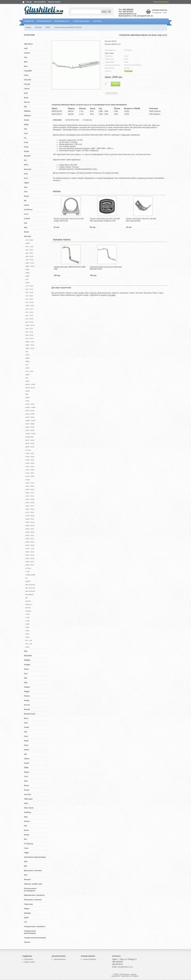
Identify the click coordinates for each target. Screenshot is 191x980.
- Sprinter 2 (28, 604)
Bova (26, 66)
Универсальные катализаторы (30, 932)
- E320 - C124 (29, 548)
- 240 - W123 (29, 312)
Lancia (26, 205)
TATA (26, 776)
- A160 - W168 (29, 414)
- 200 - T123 (29, 250)
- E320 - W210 (29, 558)
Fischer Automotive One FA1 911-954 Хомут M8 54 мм (69, 220)
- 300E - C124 (29, 342)
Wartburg (27, 812)
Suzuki (26, 763)
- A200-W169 (29, 437)
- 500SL (27, 391)
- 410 (26, 378)
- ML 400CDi (29, 594)
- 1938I (27, 243)
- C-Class (28, 450)
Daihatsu (27, 111)
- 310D (27, 368)
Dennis (26, 120)
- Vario (27, 634)
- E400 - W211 (29, 562)
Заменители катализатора (35, 857)
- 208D (27, 273)
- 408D (27, 375)
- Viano (27, 637)
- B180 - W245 (29, 443)
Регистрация (164, 2)
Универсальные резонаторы (35, 938)
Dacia (26, 98)
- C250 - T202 (29, 473)
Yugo (26, 817)
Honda (26, 151)
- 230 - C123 (29, 289)
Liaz (25, 223)
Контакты (97, 21)
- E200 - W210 (29, 489)
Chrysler (27, 84)
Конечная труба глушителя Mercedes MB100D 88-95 (106, 268)
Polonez (27, 696)
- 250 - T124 (29, 315)
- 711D (27, 401)
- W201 (27, 647)
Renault (27, 709)
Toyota (26, 785)
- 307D (27, 355)
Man (26, 227)
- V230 (27, 627)
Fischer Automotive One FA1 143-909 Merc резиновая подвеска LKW (105, 220)
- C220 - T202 (29, 466)
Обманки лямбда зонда (33, 884)
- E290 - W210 (29, 532)
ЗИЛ (26, 862)
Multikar (27, 660)
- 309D (27, 361)
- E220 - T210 (29, 496)
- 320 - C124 (29, 371)
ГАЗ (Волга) (29, 844)
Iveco (26, 178)
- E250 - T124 (29, 506)
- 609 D (27, 397)
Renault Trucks (30, 714)
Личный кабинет (40, 2)
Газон (26, 848)
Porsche (27, 705)
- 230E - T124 (29, 306)
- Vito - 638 (28, 640)
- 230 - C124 (29, 292)
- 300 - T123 (29, 329)
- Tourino (28, 608)
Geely (26, 142)
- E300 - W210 (29, 545)
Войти (156, 2)
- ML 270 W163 (30, 585)
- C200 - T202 (29, 460)
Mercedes (27, 236)
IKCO (26, 165)
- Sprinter (28, 601)
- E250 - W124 (29, 509)
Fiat (25, 129)
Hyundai (27, 156)
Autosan (27, 53)
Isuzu (26, 174)
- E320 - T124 (29, 552)
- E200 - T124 (29, 483)
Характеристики (72, 120)
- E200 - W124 (29, 486)
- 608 (26, 394)
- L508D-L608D (30, 575)
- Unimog (28, 611)
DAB (26, 93)
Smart (26, 745)
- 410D (27, 381)
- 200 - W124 (29, 260)
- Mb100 (27, 581)
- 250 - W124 (29, 322)
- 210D (27, 283)
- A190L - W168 (30, 434)
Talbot (26, 768)
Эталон (27, 942)
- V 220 (27, 617)
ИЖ (25, 866)
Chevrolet (27, 80)
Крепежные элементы (33, 870)
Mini (26, 651)
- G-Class (28, 568)
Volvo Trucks (29, 808)
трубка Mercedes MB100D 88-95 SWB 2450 (70, 268)
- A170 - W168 (29, 424)
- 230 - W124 (29, 302)
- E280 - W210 (29, 526)
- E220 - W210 (29, 503)
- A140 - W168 (29, 404)
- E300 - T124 (29, 535)
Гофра (26, 853)
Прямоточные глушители (34, 895)
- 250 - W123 (29, 319)
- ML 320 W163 (30, 588)
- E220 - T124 (29, 493)
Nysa (26, 674)
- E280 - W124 (29, 522)
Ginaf (26, 147)
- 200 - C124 (29, 246)
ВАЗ (26, 839)
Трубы (26, 917)
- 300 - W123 (29, 335)
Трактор (27, 913)
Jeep (26, 187)
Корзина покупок (54, 2)
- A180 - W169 (29, 427)
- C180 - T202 (29, 453)
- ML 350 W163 (30, 591)
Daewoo (27, 102)
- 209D (27, 276)
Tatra (26, 781)
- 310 (26, 365)
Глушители (29, 21)
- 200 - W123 (29, 256)
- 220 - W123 (29, 286)
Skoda (26, 741)
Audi (26, 48)
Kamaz (26, 196)
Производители (44, 21)
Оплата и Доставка (81, 21)
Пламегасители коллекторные (30, 890)
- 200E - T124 (29, 263)
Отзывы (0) (87, 120)
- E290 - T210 (29, 529)
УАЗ (25, 922)
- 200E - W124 (29, 266)
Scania (26, 727)
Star (25, 754)
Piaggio (27, 691)
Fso (25, 138)
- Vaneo (27, 631)
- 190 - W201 (29, 240)
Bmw (26, 62)
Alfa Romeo (28, 44)
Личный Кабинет (90, 959)
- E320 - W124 (29, 555)
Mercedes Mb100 (111, 41)
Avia (26, 57)
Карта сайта (30, 962)
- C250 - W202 (29, 476)
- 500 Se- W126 (30, 388)
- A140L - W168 (30, 407)
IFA (25, 160)
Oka (25, 678)
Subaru (27, 759)
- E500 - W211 (29, 565)
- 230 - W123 (29, 299)
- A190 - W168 (29, 430)
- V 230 (27, 621)
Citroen (27, 89)
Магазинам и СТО (62, 21)
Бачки (26, 830)
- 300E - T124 (29, 345)
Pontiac (27, 700)
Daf (25, 107)
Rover (26, 718)
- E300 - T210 (29, 539)
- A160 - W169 (29, 417)
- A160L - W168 (30, 420)
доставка (112, 295)
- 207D (27, 269)
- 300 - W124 (29, 338)
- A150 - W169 (29, 411)
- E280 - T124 (29, 519)
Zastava (27, 821)
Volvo (26, 803)
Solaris (26, 750)
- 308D (27, 358)
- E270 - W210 (29, 516)
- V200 (27, 624)
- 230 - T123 (29, 296)
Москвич (27, 879)
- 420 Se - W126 (30, 384)
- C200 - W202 (29, 463)
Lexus (26, 214)
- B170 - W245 (29, 440)
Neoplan (27, 665)
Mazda (26, 232)
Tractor (27, 790)
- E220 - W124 (29, 499)
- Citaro (27, 480)
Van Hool (27, 794)
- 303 (26, 352)
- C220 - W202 (29, 470)
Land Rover (28, 209)
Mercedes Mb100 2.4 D (113, 44)
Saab (26, 723)
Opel (26, 682)
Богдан (27, 835)
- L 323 (27, 571)
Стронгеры (28, 904)
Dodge (26, 124)
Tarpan (27, 772)
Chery (26, 75)
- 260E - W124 (29, 325)
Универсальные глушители (35, 926)
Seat (25, 732)
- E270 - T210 (29, 512)
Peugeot (27, 687)
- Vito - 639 (28, 644)
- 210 (26, 279)
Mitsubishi (28, 656)
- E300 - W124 (29, 542)
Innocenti (27, 169)
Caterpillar (28, 71)
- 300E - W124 (29, 348)
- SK (26, 598)
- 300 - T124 (29, 332)
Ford (26, 133)
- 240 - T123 (29, 309)
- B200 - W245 (29, 447)
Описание (57, 120)
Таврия (27, 909)
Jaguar (26, 183)
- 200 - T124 (29, 253)
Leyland (27, 218)
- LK (26, 578)
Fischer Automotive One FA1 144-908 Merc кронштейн (141, 220)
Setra (26, 736)
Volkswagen (28, 799)
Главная (29, 2)
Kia (25, 201)
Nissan (26, 669)
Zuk (25, 826)
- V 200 (27, 614)
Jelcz (26, 192)
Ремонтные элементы (33, 900)
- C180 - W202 (29, 457)
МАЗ (26, 875)
